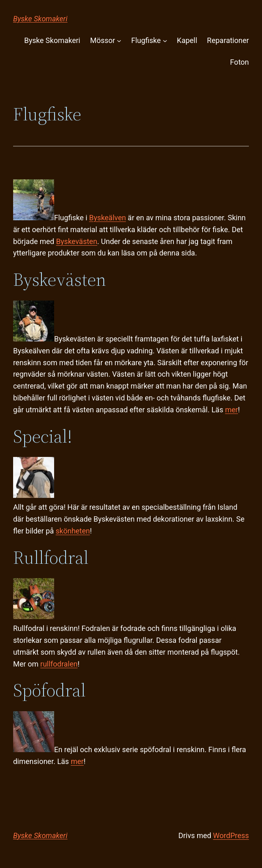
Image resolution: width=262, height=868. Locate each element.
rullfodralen (59, 664)
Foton (239, 62)
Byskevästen (77, 241)
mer (231, 410)
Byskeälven (107, 218)
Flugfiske (146, 40)
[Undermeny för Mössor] (119, 41)
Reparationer (228, 40)
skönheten (73, 531)
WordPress (231, 835)
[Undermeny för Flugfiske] (165, 41)
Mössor (103, 40)
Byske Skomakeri (40, 19)
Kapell (187, 40)
